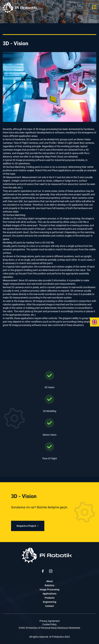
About (49, 581)
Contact (49, 606)
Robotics (49, 585)
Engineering (50, 602)
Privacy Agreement (50, 621)
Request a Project (28, 526)
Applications (49, 594)
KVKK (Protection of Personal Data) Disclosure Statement (49, 628)
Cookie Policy (49, 624)
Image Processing (49, 590)
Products (50, 598)
